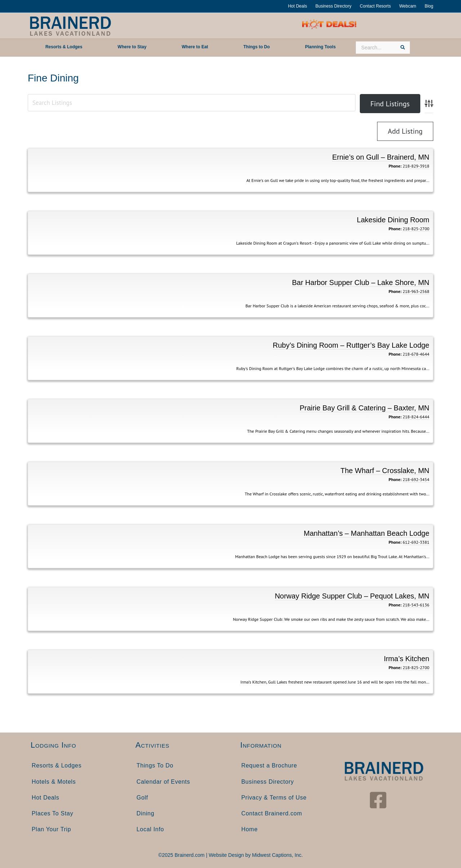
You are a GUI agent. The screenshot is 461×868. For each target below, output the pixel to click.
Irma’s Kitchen (407, 659)
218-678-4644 (416, 354)
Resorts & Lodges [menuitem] (57, 765)
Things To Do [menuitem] (155, 765)
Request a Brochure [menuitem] (269, 765)
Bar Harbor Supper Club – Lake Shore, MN (361, 282)
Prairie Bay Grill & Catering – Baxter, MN (364, 408)
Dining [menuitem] (146, 813)
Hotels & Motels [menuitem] (54, 782)
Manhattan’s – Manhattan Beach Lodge (366, 533)
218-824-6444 (416, 417)
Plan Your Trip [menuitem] (51, 829)
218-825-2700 (416, 229)
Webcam (408, 6)
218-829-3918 (416, 166)
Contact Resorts (375, 6)
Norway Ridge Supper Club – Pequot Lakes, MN (352, 596)
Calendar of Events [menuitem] (163, 782)
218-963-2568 (416, 291)
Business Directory (334, 6)
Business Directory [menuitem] (268, 782)
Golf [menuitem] (142, 798)
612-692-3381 (416, 542)
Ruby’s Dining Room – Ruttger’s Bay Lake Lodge (351, 345)
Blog (429, 6)
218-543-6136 (416, 605)
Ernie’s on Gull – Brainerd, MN (381, 157)
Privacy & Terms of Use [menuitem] (274, 798)
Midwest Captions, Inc (277, 855)
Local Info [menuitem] (150, 829)
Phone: (395, 166)
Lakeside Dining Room (393, 220)
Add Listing (405, 131)
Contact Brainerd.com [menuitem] (272, 813)
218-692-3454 (416, 479)
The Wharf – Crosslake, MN (385, 471)
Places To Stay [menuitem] (52, 813)
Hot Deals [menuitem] (46, 798)
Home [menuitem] (249, 829)
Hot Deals (298, 6)
